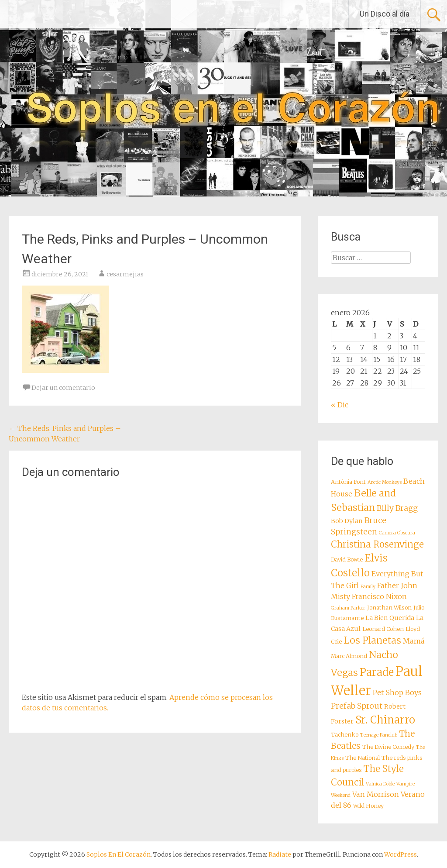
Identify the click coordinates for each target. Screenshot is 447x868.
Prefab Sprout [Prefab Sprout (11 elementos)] (357, 706)
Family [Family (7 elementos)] (368, 587)
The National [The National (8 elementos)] (363, 758)
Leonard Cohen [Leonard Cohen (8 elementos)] (383, 629)
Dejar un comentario (63, 388)
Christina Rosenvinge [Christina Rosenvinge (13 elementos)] (377, 544)
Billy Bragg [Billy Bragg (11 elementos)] (397, 508)
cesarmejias (125, 274)
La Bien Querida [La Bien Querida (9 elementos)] (390, 618)
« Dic (340, 405)
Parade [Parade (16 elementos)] (377, 672)
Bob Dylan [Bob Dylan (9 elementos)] (347, 521)
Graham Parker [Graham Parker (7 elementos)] (348, 608)
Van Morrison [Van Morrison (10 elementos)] (376, 794)
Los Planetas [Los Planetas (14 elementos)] (372, 640)
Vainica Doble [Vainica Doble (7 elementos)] (380, 784)
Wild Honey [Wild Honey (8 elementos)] (368, 806)
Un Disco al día (385, 14)
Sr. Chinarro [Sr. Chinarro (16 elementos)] (385, 720)
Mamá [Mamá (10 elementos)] (414, 641)
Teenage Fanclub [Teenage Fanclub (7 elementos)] (379, 735)
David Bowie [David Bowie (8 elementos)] (347, 560)
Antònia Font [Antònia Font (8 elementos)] (348, 482)
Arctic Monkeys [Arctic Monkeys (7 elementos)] (385, 482)
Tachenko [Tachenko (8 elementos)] (345, 735)
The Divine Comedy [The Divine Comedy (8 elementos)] (388, 747)
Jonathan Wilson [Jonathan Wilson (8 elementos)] (389, 608)
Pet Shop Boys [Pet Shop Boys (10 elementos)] (397, 692)
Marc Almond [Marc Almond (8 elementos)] (349, 656)
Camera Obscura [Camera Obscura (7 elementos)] (397, 533)
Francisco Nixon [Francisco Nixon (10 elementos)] (379, 596)
